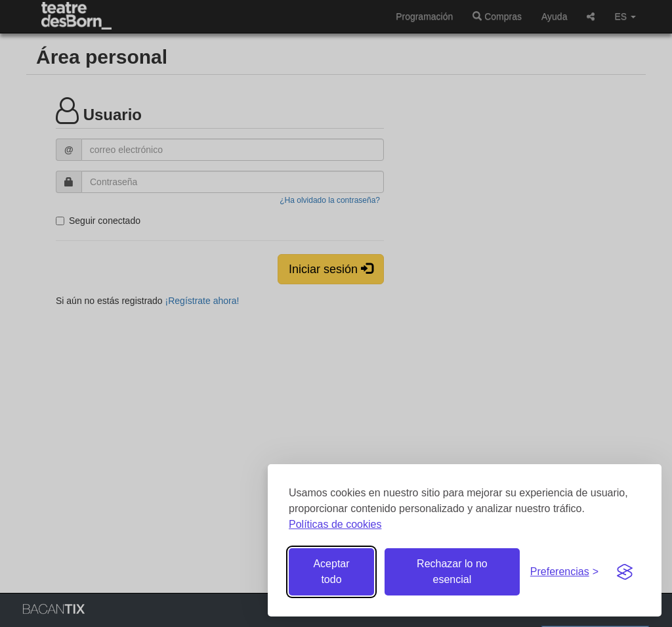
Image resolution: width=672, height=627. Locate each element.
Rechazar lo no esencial (452, 572)
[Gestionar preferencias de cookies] (564, 572)
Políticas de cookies (335, 524)
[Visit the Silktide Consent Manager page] (625, 572)
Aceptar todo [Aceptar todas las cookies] (331, 572)
